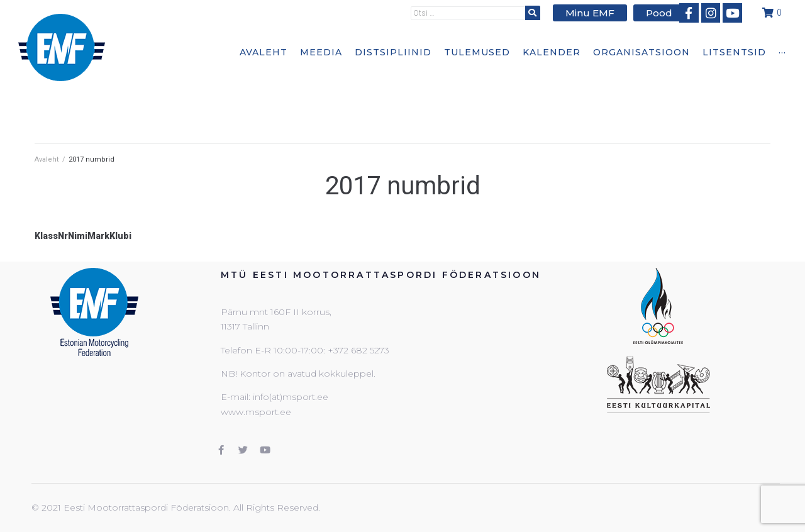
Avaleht (47, 159)
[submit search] (541, 12)
